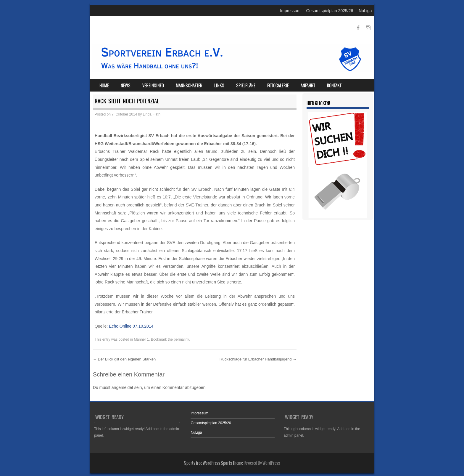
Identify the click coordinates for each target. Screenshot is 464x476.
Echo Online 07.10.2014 (131, 326)
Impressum (290, 11)
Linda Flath (152, 114)
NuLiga (365, 11)
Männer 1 (142, 339)
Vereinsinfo (153, 86)
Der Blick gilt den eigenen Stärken (124, 359)
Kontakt (334, 86)
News (126, 86)
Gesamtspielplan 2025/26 (330, 11)
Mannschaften (189, 86)
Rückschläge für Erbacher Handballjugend (258, 359)
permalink (181, 339)
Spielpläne (246, 86)
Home (104, 86)
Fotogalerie (278, 86)
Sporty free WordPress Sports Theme (214, 463)
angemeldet (122, 387)
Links (219, 86)
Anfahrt (308, 86)
